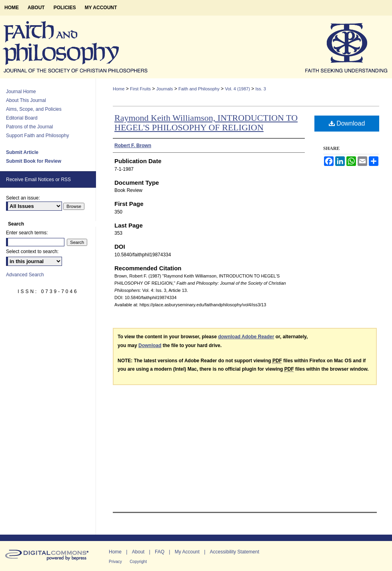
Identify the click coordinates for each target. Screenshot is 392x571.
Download (347, 123)
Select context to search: (32, 252)
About (138, 552)
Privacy (115, 562)
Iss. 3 (261, 89)
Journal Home (21, 92)
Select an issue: (23, 198)
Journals (165, 89)
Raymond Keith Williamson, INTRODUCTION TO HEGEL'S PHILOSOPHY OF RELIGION (206, 123)
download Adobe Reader (246, 337)
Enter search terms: (27, 233)
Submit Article (22, 152)
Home (119, 89)
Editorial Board (22, 118)
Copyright (138, 562)
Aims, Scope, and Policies (34, 109)
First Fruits (140, 89)
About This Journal (26, 100)
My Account (187, 552)
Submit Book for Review (34, 161)
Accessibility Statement (235, 552)
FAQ (160, 552)
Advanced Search (25, 275)
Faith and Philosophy (199, 89)
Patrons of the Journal (29, 127)
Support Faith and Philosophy (37, 136)
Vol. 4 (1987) (237, 89)
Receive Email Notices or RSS (38, 180)
